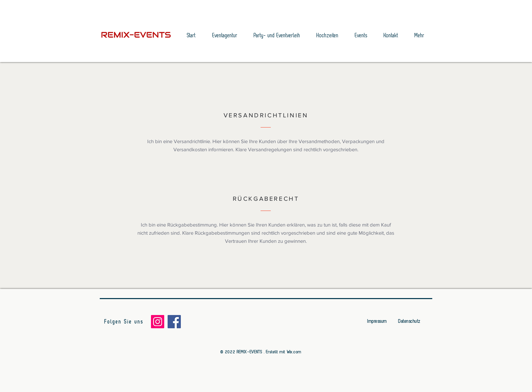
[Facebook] (174, 322)
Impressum (377, 321)
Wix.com (294, 352)
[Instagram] (158, 322)
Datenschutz (409, 321)
